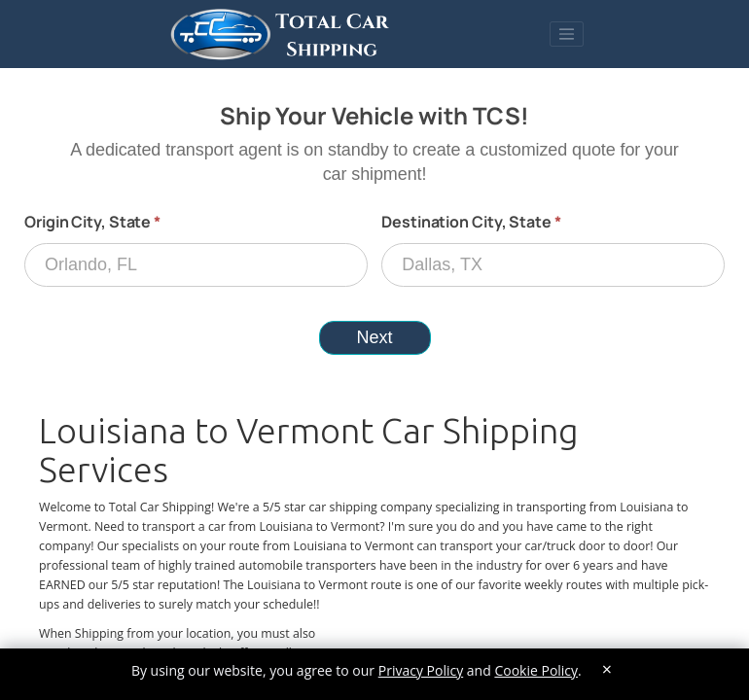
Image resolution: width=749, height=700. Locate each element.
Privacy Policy (421, 670)
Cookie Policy (536, 670)
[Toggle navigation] (567, 34)
